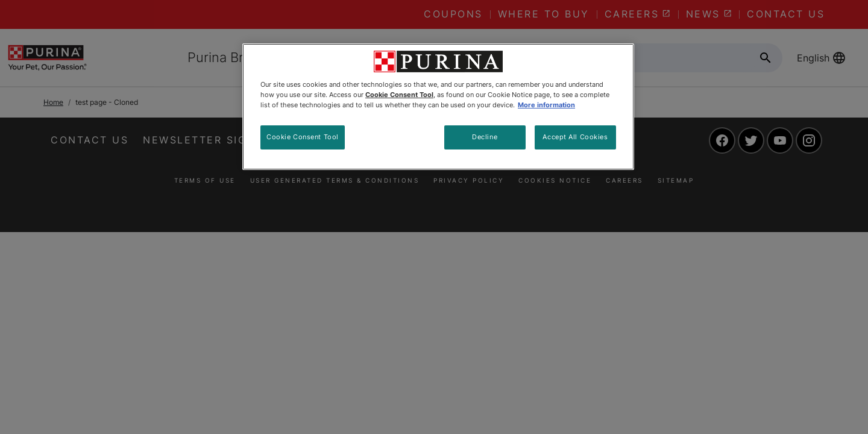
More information (546, 105)
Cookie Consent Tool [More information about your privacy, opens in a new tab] (399, 95)
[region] (438, 107)
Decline (485, 137)
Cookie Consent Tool (303, 137)
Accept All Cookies (575, 137)
